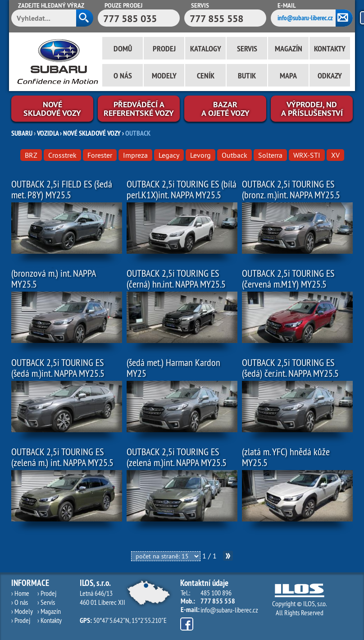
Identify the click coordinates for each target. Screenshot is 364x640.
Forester (100, 155)
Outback (234, 155)
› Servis (46, 602)
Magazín (289, 48)
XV (335, 155)
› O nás (20, 602)
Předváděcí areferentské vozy (139, 109)
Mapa (288, 75)
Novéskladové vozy (52, 109)
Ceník (206, 75)
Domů (123, 48)
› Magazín (49, 611)
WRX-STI (307, 155)
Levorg (200, 155)
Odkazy (330, 75)
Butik (247, 75)
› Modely (22, 611)
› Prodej (21, 620)
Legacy (169, 155)
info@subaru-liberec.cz (305, 18)
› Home (20, 593)
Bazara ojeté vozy (225, 109)
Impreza (135, 155)
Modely (164, 75)
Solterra (270, 155)
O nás (123, 75)
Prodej (164, 48)
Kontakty (330, 48)
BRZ (31, 155)
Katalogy (206, 48)
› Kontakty (50, 620)
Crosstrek (62, 155)
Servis (247, 48)
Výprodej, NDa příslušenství (312, 109)
